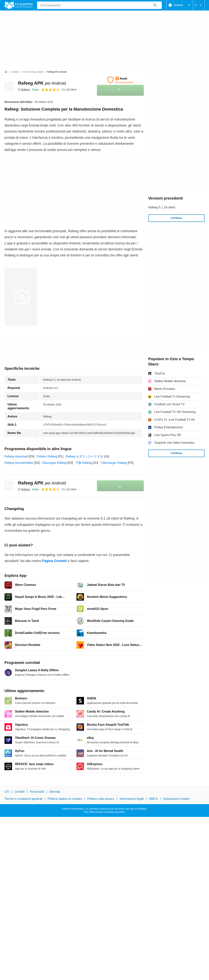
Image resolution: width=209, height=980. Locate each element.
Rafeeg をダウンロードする (84, 456)
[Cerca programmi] (155, 5)
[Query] (99, 5)
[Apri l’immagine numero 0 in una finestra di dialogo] (21, 297)
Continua (176, 218)
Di (24, 90)
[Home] (6, 72)
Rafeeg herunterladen (19, 463)
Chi (7, 792)
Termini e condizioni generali (23, 799)
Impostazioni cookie (176, 799)
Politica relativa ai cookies (65, 799)
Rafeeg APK (42, 83)
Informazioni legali (132, 799)
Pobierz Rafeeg (47, 456)
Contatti (19, 792)
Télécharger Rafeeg (114, 463)
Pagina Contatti (54, 561)
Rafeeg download (16, 456)
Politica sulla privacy (101, 799)
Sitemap (55, 792)
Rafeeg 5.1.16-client (162, 207)
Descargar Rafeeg (55, 463)
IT (199, 5)
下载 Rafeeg (84, 463)
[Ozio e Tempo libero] (33, 72)
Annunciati (37, 792)
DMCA (153, 799)
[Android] (15, 72)
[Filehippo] (19, 5)
